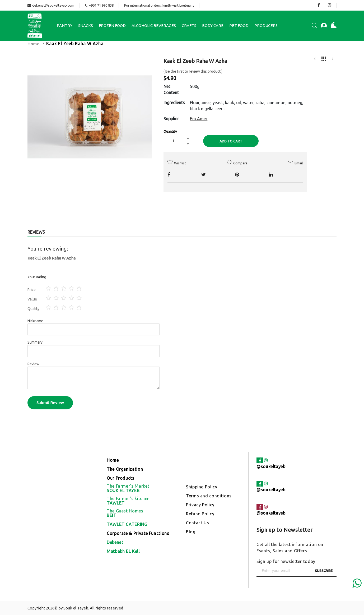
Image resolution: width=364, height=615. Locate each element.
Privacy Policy (200, 505)
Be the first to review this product (193, 71)
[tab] (36, 233)
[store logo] (35, 26)
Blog (191, 532)
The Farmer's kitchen (128, 501)
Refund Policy (200, 514)
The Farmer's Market (128, 488)
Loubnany (187, 5)
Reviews (36, 232)
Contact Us (197, 523)
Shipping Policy (202, 487)
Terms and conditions (209, 496)
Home (34, 44)
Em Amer (199, 119)
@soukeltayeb (271, 466)
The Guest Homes (125, 513)
